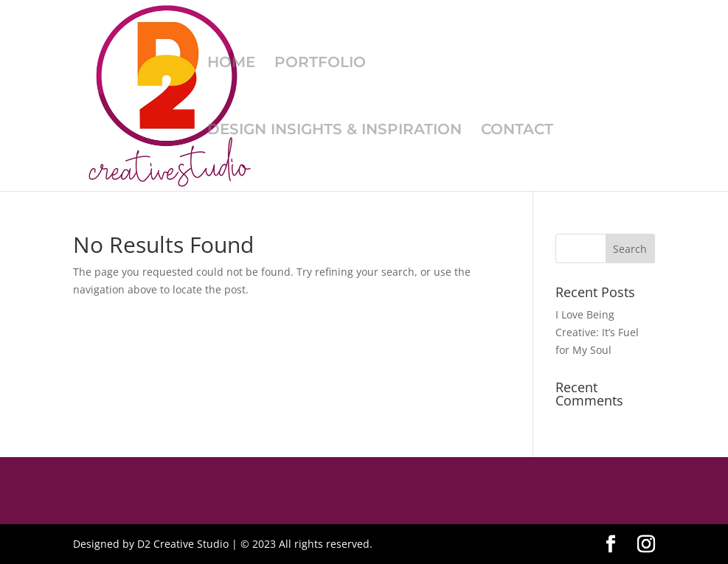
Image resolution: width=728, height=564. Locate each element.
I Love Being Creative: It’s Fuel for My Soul (597, 332)
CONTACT (517, 131)
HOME (231, 64)
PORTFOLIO (320, 64)
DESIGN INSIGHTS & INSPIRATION (334, 131)
